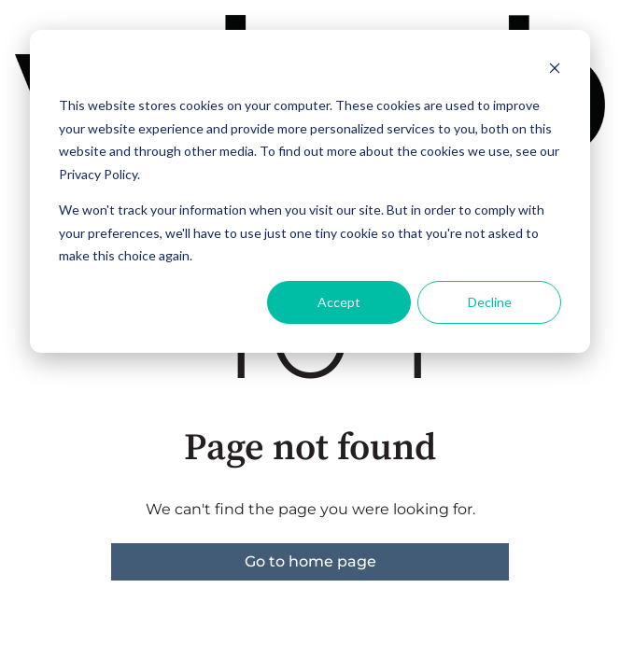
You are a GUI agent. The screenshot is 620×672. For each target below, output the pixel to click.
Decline (490, 302)
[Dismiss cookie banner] (555, 70)
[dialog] (310, 191)
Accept (339, 302)
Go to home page (310, 561)
